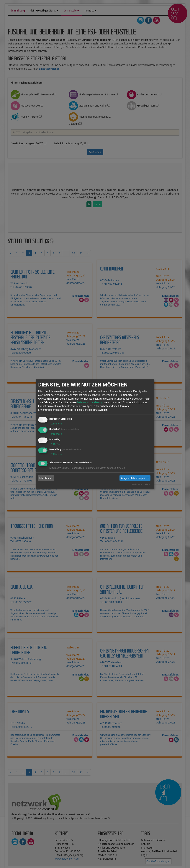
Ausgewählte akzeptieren (135, 478)
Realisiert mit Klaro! (141, 485)
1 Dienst (55, 444)
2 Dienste (56, 424)
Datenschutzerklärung (90, 402)
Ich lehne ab (46, 478)
